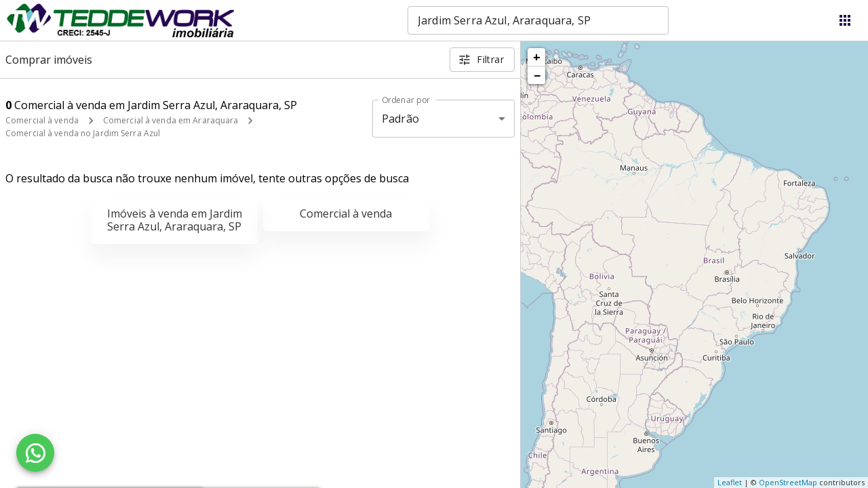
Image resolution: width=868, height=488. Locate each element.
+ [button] (537, 57)
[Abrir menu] (845, 20)
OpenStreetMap (788, 482)
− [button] (537, 75)
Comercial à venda (42, 120)
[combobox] (538, 20)
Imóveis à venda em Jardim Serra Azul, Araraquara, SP (175, 220)
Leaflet (730, 482)
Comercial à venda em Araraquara (171, 120)
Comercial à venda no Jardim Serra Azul (83, 133)
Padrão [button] (400, 119)
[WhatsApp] (35, 453)
